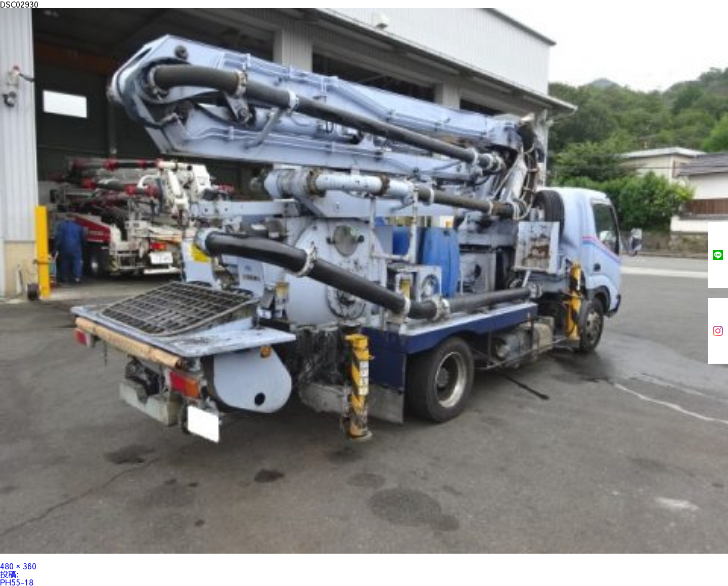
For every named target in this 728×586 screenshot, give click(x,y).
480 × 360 (18, 566)
